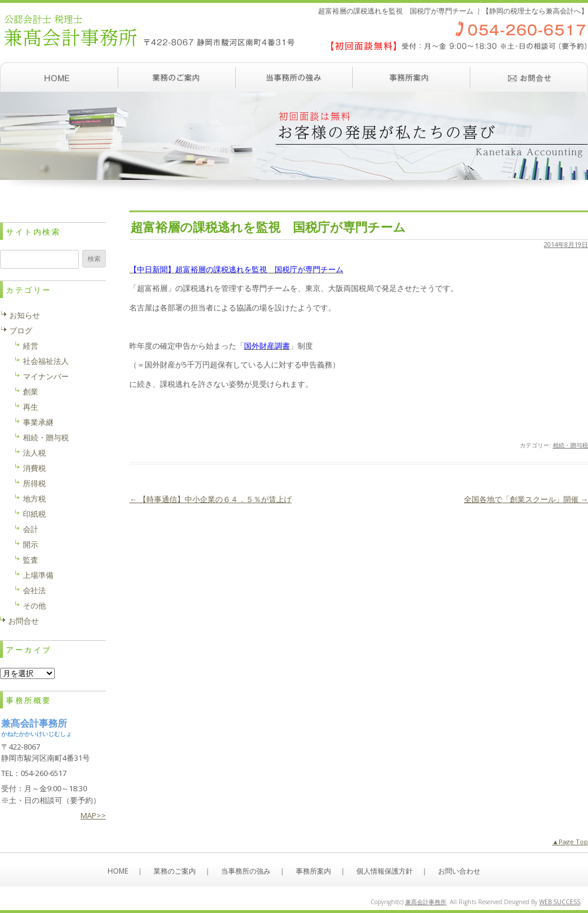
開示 (31, 544)
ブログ (21, 330)
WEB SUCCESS (560, 902)
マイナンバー (46, 376)
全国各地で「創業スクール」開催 (526, 499)
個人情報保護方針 (385, 871)
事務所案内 (412, 77)
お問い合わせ (529, 77)
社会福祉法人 (46, 361)
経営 (31, 346)
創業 (31, 392)
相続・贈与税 (570, 445)
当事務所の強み (294, 77)
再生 (31, 407)
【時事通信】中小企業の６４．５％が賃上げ (211, 499)
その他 (34, 606)
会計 (31, 529)
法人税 (34, 453)
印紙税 (34, 514)
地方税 (34, 499)
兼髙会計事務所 (426, 902)
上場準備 (38, 575)
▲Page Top (570, 842)
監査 (31, 560)
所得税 (34, 483)
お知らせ (25, 315)
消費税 (34, 468)
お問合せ (24, 621)
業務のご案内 (176, 77)
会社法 (34, 590)
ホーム (59, 77)
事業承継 (38, 422)
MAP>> (93, 815)
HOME (118, 871)
